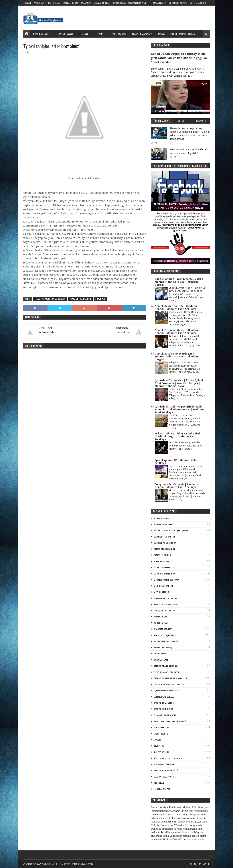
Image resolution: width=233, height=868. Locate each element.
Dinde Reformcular (165, 549)
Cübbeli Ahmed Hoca (165, 543)
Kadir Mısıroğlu (54, 3)
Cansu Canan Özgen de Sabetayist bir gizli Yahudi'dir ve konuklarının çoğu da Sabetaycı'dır (179, 58)
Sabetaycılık (86, 3)
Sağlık (161, 33)
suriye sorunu (162, 752)
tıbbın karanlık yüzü (166, 771)
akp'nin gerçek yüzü (165, 635)
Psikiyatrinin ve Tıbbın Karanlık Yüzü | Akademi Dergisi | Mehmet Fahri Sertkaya (179, 436)
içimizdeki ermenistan (167, 691)
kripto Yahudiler (163, 709)
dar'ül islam (161, 660)
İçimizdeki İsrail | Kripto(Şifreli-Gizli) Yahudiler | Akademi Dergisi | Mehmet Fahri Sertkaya (179, 410)
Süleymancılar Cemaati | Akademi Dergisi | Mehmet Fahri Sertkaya (176, 486)
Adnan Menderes (163, 525)
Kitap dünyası (40, 33)
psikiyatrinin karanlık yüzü (170, 722)
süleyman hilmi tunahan (168, 758)
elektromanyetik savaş (167, 672)
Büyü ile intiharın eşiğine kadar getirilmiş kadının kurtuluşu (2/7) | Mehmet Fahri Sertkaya (186, 446)
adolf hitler (161, 623)
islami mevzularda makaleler (50, 299)
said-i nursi (161, 734)
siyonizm (159, 746)
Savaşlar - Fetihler (164, 611)
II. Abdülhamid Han (165, 574)
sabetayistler (161, 728)
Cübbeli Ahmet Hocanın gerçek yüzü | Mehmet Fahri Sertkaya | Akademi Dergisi (179, 282)
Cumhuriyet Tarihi (164, 537)
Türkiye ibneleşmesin (198, 3)
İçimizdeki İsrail (119, 3)
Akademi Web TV (40, 3)
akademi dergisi (163, 629)
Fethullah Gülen (163, 561)
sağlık (157, 740)
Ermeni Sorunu (162, 555)
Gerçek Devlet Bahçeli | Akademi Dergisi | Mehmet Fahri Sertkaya (176, 308)
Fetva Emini (27, 3)
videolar (159, 783)
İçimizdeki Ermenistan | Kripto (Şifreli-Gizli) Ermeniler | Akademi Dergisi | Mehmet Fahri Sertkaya (180, 383)
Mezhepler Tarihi (163, 586)
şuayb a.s (100, 299)
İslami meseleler (65, 33)
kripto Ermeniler (164, 703)
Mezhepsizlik (161, 592)
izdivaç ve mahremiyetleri (169, 685)
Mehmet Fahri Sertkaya (178, 3)
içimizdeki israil (164, 697)
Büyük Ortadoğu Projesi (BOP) (171, 531)
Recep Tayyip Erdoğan (166, 605)
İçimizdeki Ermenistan (102, 3)
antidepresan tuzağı (166, 642)
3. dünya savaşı (162, 518)
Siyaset (85, 33)
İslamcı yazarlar (141, 33)
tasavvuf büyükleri (165, 765)
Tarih (100, 33)
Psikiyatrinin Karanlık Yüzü (139, 3)
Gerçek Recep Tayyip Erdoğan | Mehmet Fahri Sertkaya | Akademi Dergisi (177, 357)
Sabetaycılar (119, 33)
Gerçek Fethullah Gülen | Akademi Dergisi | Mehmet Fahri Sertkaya (177, 332)
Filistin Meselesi (164, 568)
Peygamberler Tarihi (80, 299)
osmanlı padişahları (166, 715)
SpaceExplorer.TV (160, 3)
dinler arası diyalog (166, 666)
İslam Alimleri (162, 789)
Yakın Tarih (160, 617)
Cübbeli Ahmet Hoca (71, 3)
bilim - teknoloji (164, 648)
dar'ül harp (160, 654)
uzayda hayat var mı (165, 777)
